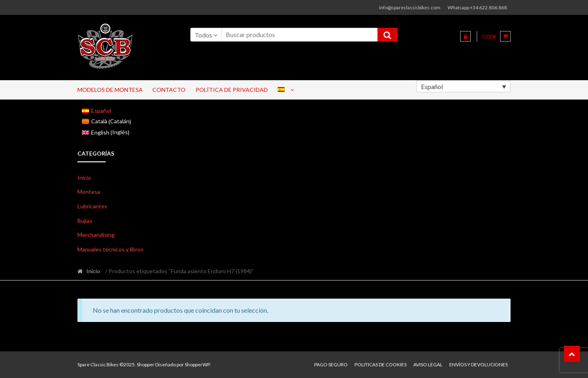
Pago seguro (331, 364)
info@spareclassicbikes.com (410, 7)
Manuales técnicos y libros (111, 249)
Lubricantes (92, 206)
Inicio (84, 178)
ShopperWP (197, 364)
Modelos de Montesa (110, 90)
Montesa (89, 192)
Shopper (146, 364)
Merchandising (96, 235)
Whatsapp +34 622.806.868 (477, 7)
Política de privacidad (232, 90)
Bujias (85, 221)
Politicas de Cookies (381, 364)
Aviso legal (428, 364)
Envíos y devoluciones (479, 364)
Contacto (169, 90)
